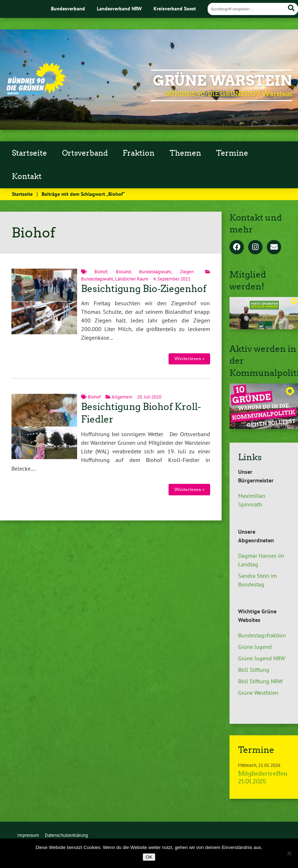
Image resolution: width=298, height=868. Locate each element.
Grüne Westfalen (258, 693)
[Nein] (289, 853)
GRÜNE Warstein (223, 81)
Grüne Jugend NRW (262, 658)
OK (149, 857)
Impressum (28, 835)
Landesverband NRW (119, 8)
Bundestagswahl (155, 272)
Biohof (101, 272)
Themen (185, 153)
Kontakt (27, 176)
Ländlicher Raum (132, 279)
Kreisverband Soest (175, 8)
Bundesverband (68, 8)
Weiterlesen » (189, 358)
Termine (232, 153)
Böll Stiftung (254, 670)
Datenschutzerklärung (66, 835)
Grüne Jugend (255, 647)
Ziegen (187, 272)
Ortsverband (85, 153)
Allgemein (122, 397)
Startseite (29, 153)
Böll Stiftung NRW (260, 681)
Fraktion (139, 153)
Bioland (123, 272)
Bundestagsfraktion (262, 635)
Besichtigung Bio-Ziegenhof (144, 289)
